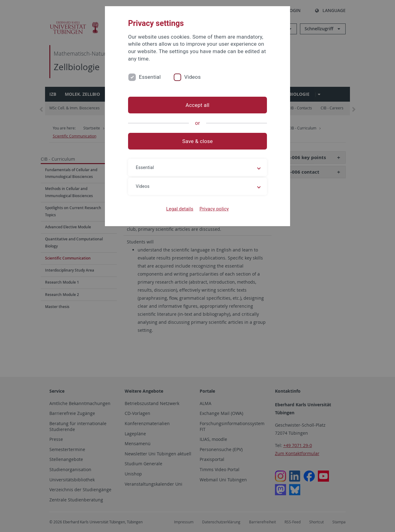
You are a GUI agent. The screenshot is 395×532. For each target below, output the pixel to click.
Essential (150, 77)
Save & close (198, 141)
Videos (193, 77)
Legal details (180, 209)
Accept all (197, 105)
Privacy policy (214, 209)
